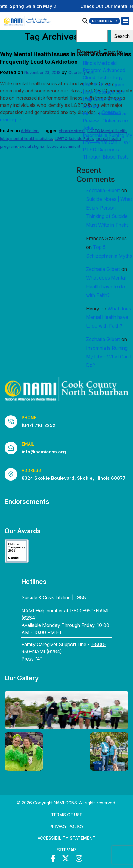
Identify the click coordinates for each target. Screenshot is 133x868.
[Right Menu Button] (125, 21)
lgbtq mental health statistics (26, 138)
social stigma (32, 146)
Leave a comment (64, 146)
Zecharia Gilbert (103, 190)
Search (122, 36)
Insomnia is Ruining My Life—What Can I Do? (109, 357)
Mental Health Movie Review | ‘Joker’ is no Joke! (105, 121)
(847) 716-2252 (39, 425)
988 (82, 597)
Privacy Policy (67, 826)
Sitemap (66, 850)
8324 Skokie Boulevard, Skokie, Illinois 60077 (74, 478)
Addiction (30, 131)
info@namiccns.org (44, 452)
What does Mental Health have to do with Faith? (106, 286)
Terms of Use (67, 815)
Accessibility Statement (67, 838)
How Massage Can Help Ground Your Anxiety (104, 99)
